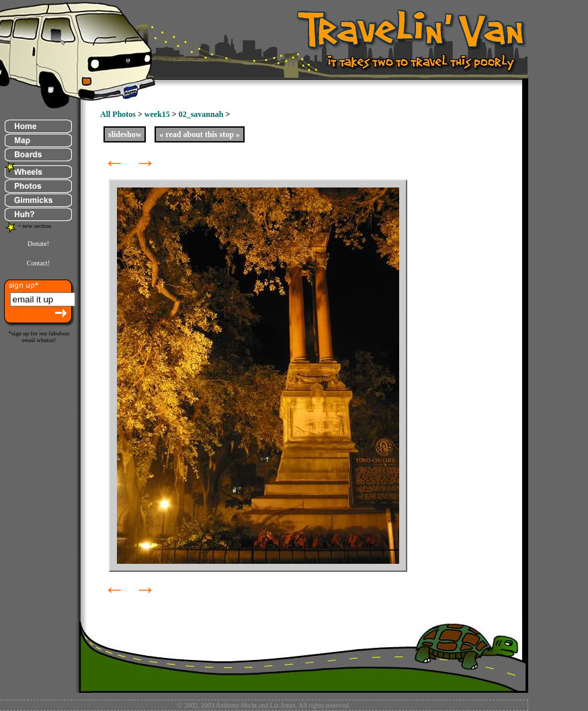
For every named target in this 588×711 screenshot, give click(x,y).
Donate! (38, 244)
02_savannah (201, 114)
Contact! (38, 263)
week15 (157, 114)
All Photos (118, 114)
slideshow (125, 134)
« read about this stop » (199, 134)
